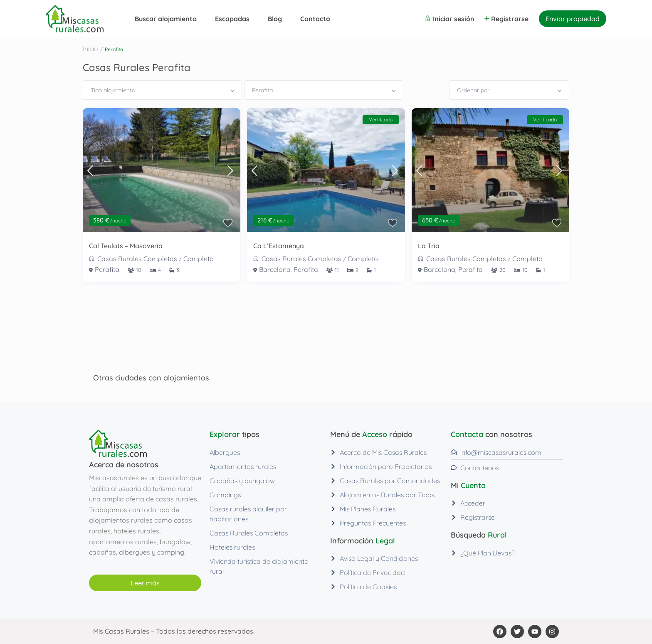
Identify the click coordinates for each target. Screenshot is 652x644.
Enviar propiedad (573, 19)
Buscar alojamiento (166, 19)
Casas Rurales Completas (137, 259)
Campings (225, 495)
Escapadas (232, 19)
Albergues (225, 452)
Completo (199, 259)
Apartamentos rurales (243, 466)
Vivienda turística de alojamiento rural (259, 566)
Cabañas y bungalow (242, 481)
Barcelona (275, 269)
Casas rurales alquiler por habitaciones (248, 514)
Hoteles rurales (232, 547)
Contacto (315, 19)
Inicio (90, 49)
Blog (275, 19)
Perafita (107, 269)
